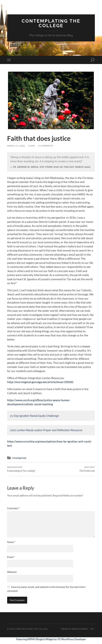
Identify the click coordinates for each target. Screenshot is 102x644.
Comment (13, 508)
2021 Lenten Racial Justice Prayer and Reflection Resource (46, 430)
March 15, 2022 (16, 146)
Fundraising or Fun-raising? (21, 469)
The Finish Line (87, 469)
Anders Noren (80, 629)
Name (11, 542)
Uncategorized (19, 458)
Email (11, 557)
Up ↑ (93, 629)
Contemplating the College (51, 23)
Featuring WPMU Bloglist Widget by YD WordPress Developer (51, 639)
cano (32, 146)
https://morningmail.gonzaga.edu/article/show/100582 (40, 382)
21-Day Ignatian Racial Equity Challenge (35, 416)
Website (12, 572)
